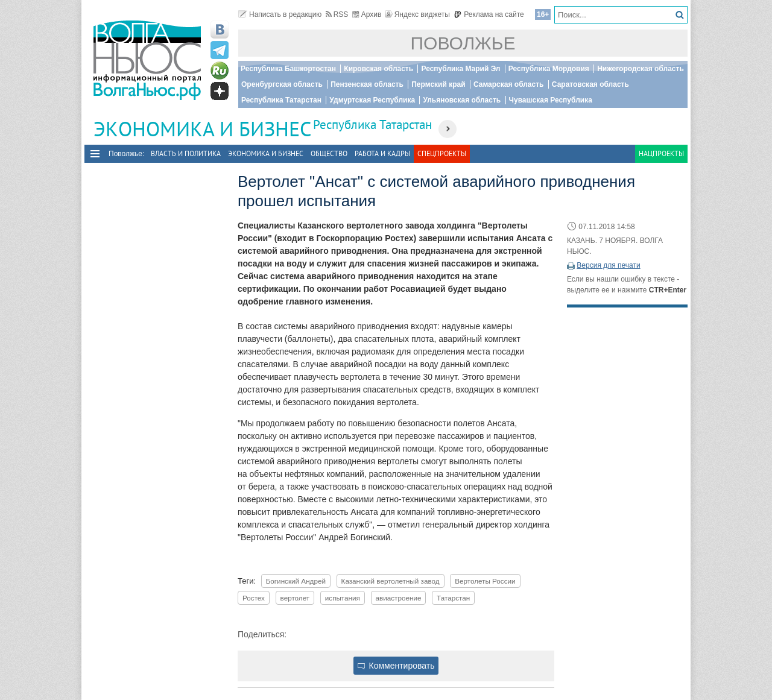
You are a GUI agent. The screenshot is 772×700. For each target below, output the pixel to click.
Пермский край (438, 84)
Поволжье (463, 43)
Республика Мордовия (549, 69)
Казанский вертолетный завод (391, 581)
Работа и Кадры (382, 153)
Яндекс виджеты (418, 14)
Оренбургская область (282, 84)
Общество (329, 153)
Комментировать (396, 666)
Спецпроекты (442, 153)
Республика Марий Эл (460, 69)
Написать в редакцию (280, 14)
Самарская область (509, 84)
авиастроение (399, 598)
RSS (337, 14)
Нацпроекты (661, 153)
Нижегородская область (641, 69)
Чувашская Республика (551, 100)
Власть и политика (186, 153)
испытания (343, 598)
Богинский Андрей (296, 581)
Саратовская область (590, 84)
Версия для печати (608, 265)
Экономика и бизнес (266, 153)
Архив (367, 14)
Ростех (254, 598)
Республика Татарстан (281, 100)
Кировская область (378, 69)
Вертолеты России (485, 581)
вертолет (295, 598)
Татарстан (453, 598)
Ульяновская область (462, 100)
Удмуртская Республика (372, 100)
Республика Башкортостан (288, 69)
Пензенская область (367, 84)
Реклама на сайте (489, 14)
